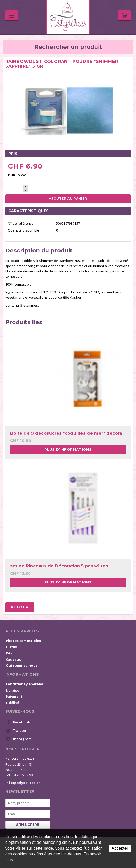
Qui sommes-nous (22, 665)
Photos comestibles (23, 641)
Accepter (120, 848)
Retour (20, 607)
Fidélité (12, 703)
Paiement (14, 696)
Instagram (19, 739)
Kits (9, 653)
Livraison (14, 690)
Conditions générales (25, 684)
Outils (11, 647)
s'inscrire (28, 825)
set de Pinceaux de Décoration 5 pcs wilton (59, 566)
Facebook (18, 722)
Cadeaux (13, 659)
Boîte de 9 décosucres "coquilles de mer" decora (66, 433)
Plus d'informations (68, 449)
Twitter (16, 731)
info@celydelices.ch (23, 783)
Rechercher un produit (68, 47)
